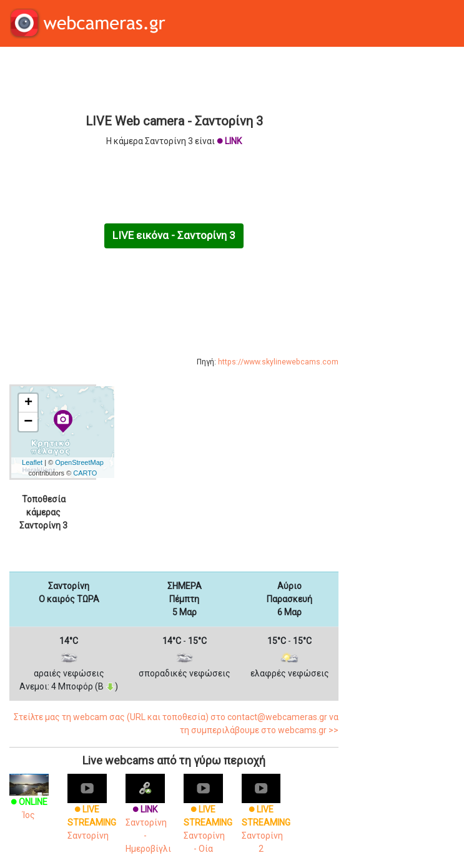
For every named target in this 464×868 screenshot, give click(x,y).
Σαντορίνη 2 (266, 818)
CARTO (85, 473)
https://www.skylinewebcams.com (278, 362)
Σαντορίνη (92, 812)
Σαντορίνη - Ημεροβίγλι (148, 818)
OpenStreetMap (79, 462)
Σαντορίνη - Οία (208, 818)
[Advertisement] (174, 79)
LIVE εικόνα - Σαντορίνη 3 (174, 235)
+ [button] (28, 403)
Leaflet (32, 462)
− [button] (28, 422)
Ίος (29, 799)
